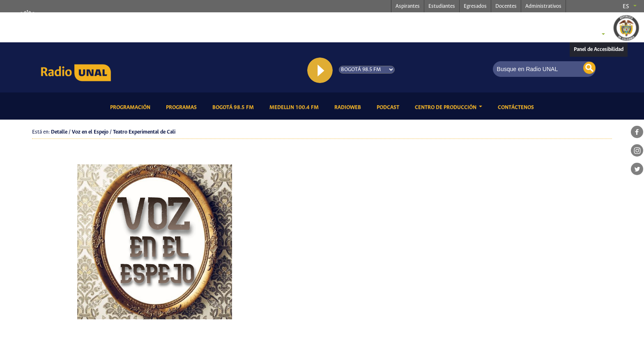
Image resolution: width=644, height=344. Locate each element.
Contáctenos (517, 107)
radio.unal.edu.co (145, 21)
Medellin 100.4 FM (296, 107)
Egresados (475, 6)
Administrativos (543, 6)
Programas (183, 107)
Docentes (506, 6)
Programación (132, 107)
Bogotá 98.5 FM (235, 107)
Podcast (389, 107)
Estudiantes (442, 6)
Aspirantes (408, 6)
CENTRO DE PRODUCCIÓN (446, 107)
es (626, 7)
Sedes (589, 35)
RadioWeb (349, 107)
